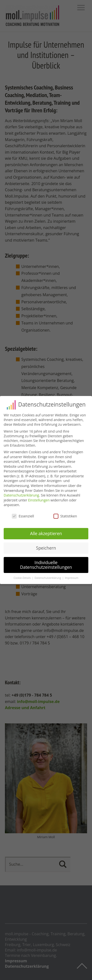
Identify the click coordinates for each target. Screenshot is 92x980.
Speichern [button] (46, 548)
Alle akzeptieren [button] (46, 533)
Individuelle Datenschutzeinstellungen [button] (46, 565)
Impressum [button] (72, 578)
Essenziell (23, 516)
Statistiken (65, 516)
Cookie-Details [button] (22, 578)
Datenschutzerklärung (21, 495)
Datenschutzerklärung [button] (48, 578)
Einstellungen (39, 500)
